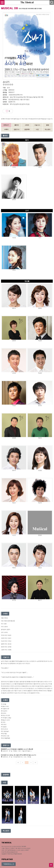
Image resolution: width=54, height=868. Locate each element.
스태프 (27, 125)
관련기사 (17, 129)
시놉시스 (37, 125)
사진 (37, 129)
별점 (48, 125)
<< (18, 763)
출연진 (17, 125)
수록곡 (6, 129)
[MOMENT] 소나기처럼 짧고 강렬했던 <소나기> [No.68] (17, 749)
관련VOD (27, 129)
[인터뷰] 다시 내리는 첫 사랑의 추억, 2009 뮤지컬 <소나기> (19, 755)
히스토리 (48, 129)
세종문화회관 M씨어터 (16, 95)
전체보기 (6, 125)
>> (35, 763)
